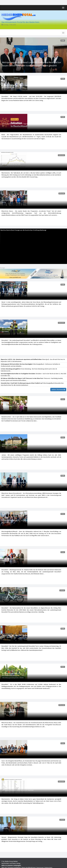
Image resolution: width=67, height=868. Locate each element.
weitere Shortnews (58, 390)
